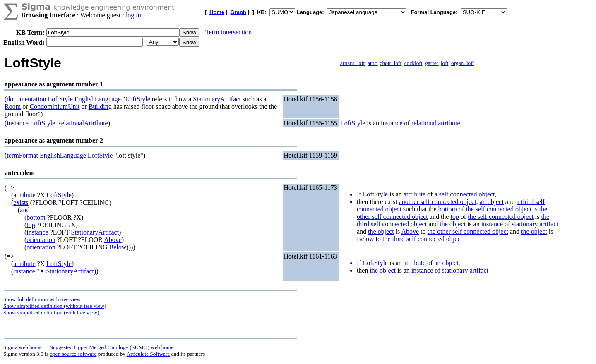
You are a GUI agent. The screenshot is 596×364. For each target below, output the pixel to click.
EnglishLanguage (98, 99)
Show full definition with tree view (42, 299)
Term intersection (228, 32)
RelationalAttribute (82, 123)
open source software (73, 354)
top (31, 225)
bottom (36, 217)
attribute (24, 195)
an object (492, 202)
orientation (41, 240)
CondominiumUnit (54, 107)
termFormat (22, 155)
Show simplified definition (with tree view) (51, 313)
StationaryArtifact (217, 99)
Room (13, 107)
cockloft (413, 63)
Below (118, 247)
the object (453, 224)
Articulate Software (148, 354)
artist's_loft (352, 63)
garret (431, 63)
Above (113, 240)
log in (133, 15)
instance (17, 123)
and (25, 210)
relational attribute (436, 123)
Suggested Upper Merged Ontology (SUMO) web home (112, 347)
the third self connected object (422, 239)
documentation (26, 99)
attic (372, 63)
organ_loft (463, 63)
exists (21, 202)
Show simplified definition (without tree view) (55, 306)
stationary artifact (535, 224)
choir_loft (391, 63)
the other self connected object (468, 231)
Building (100, 107)
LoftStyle (60, 99)
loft (445, 63)
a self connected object (464, 194)
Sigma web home (23, 347)
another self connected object (438, 202)
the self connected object (499, 209)
